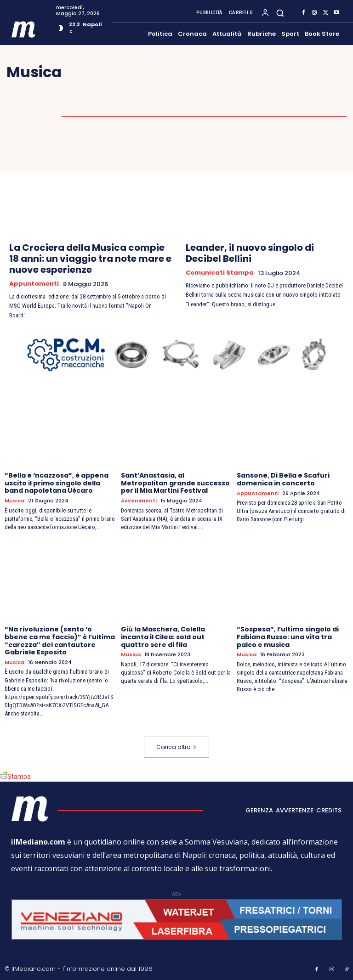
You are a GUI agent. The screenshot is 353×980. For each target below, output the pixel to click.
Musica (14, 501)
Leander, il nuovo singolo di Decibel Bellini (250, 253)
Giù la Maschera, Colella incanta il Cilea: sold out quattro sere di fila (163, 637)
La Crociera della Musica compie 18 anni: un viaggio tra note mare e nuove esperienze (90, 259)
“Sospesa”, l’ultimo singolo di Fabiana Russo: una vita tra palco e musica (288, 637)
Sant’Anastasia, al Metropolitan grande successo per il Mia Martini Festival (175, 483)
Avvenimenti (139, 501)
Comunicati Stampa (220, 273)
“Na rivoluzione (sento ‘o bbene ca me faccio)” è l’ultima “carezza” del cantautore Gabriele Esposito (60, 641)
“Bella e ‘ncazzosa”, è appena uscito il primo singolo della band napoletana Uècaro (57, 483)
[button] (280, 13)
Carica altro (176, 746)
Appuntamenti (34, 284)
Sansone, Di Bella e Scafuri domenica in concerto (283, 479)
